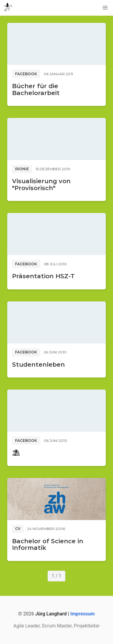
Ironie (22, 169)
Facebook (26, 74)
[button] (105, 8)
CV (18, 529)
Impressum (82, 614)
